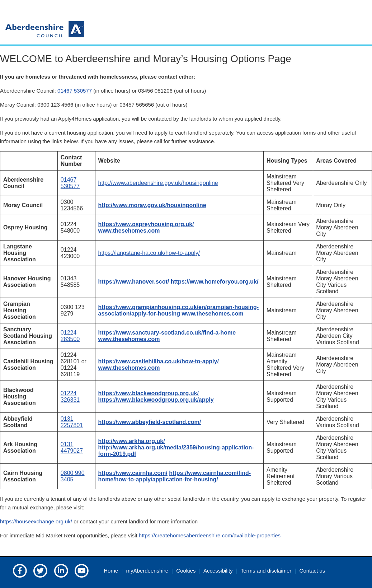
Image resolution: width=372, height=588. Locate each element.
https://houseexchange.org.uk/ (36, 521)
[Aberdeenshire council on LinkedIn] (61, 570)
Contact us (312, 571)
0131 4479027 (72, 447)
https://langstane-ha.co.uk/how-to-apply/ (149, 253)
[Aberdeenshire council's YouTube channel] (81, 570)
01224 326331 (70, 396)
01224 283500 (70, 336)
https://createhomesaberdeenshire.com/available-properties (210, 535)
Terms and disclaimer (266, 571)
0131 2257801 (72, 422)
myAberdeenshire (147, 571)
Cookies (186, 571)
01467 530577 (75, 91)
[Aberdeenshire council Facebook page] (20, 570)
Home (111, 571)
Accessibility (218, 571)
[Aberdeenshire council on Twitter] (40, 570)
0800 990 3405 (73, 476)
